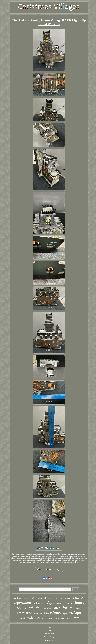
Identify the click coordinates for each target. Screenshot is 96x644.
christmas (52, 612)
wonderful (79, 608)
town (18, 608)
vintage (68, 598)
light (65, 614)
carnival (41, 598)
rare (76, 617)
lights (27, 599)
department (22, 602)
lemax (78, 597)
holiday (19, 598)
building (48, 608)
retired (22, 618)
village (75, 612)
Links (49, 630)
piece (57, 618)
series (51, 618)
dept (50, 602)
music (59, 603)
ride (33, 598)
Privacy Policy (49, 637)
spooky (68, 619)
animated (35, 607)
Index (49, 627)
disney (68, 603)
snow (57, 608)
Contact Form (49, 634)
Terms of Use (49, 640)
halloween (39, 603)
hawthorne (24, 613)
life (56, 599)
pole (25, 609)
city (63, 618)
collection (34, 617)
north (61, 599)
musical (38, 614)
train (44, 618)
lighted (68, 607)
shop (50, 598)
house (80, 602)
